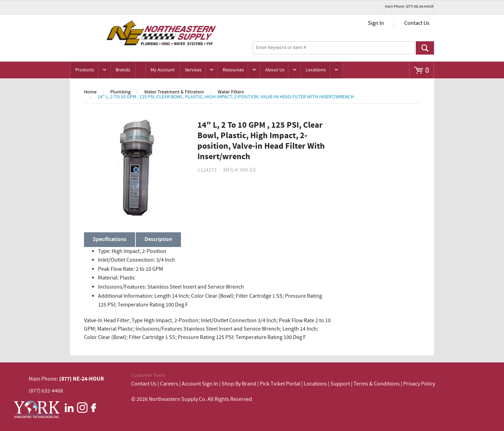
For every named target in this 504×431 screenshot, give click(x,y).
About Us (275, 70)
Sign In (376, 23)
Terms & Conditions (377, 384)
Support (340, 384)
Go (425, 48)
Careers (169, 384)
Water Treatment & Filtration (174, 92)
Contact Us (417, 23)
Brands (123, 70)
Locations (316, 70)
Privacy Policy (419, 384)
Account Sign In (200, 384)
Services (193, 70)
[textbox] (334, 48)
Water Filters (231, 92)
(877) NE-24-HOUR (81, 379)
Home (90, 92)
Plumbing (120, 92)
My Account (163, 70)
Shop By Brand (239, 384)
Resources (233, 70)
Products (85, 70)
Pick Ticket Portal (280, 384)
